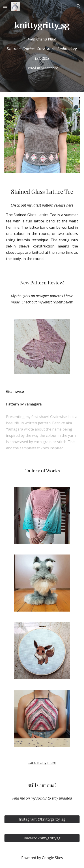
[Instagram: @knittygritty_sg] (42, 819)
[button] (5, 6)
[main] (42, 25)
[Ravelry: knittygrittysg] (42, 838)
